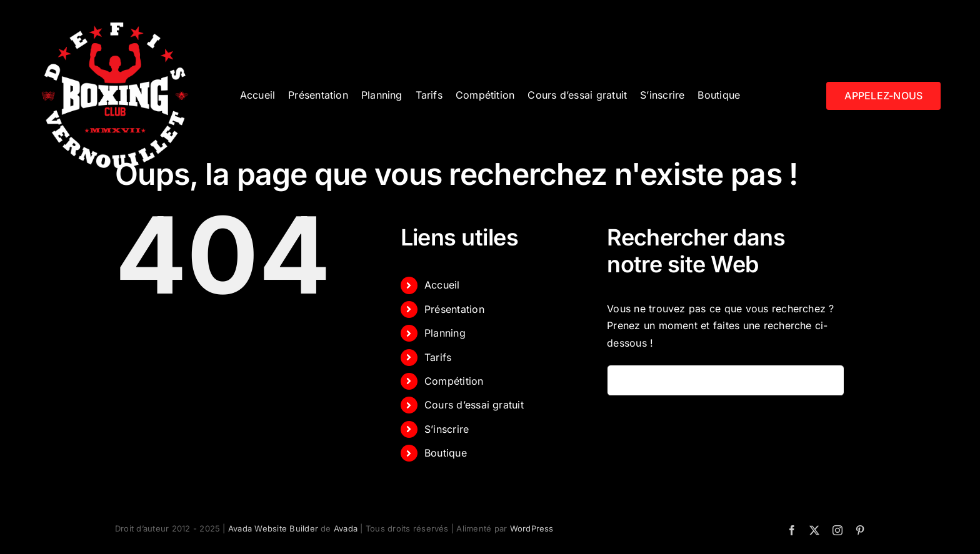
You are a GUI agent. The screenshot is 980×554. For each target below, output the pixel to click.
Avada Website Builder (273, 528)
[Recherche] (622, 380)
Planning (445, 333)
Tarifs (438, 357)
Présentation (454, 309)
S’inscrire (447, 429)
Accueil (442, 285)
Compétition (454, 381)
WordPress (532, 528)
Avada (346, 528)
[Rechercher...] (726, 380)
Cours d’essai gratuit (474, 405)
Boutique (446, 453)
